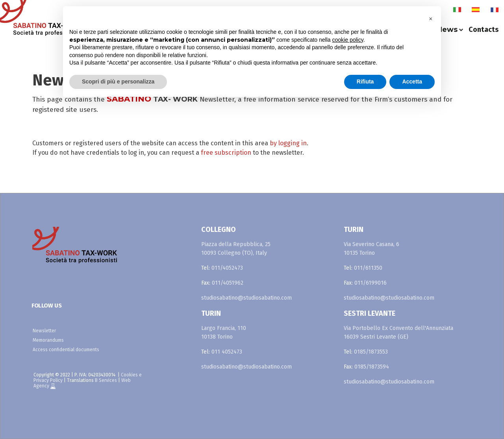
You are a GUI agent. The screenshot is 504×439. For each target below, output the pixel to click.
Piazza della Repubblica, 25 (236, 244)
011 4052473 (227, 352)
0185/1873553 (371, 352)
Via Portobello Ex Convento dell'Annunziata (398, 328)
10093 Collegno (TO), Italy (234, 253)
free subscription (227, 153)
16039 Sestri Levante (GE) (376, 337)
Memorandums (48, 340)
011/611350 (368, 268)
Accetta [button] (412, 82)
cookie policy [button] (348, 40)
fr (495, 10)
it (457, 10)
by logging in (288, 143)
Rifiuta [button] (365, 82)
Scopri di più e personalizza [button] (118, 82)
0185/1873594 (372, 367)
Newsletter (44, 331)
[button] (431, 19)
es (475, 10)
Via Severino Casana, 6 (372, 244)
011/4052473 (227, 268)
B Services (106, 380)
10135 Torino (359, 253)
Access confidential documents (66, 350)
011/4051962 (228, 283)
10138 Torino (217, 337)
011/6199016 (371, 283)
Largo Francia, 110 (224, 328)
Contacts (484, 30)
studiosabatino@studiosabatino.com (246, 298)
